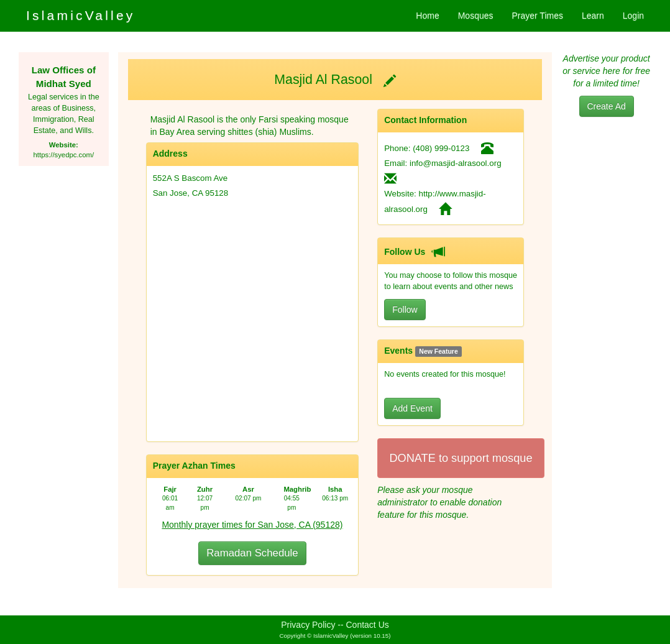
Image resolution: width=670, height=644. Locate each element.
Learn (593, 16)
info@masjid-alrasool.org (456, 163)
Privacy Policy (308, 625)
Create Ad (607, 106)
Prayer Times (538, 16)
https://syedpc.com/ (64, 155)
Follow (405, 310)
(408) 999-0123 (441, 148)
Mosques (476, 16)
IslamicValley (81, 15)
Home (427, 16)
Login (633, 16)
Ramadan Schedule (252, 553)
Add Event (412, 408)
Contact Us (368, 625)
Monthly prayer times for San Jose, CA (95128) (252, 525)
